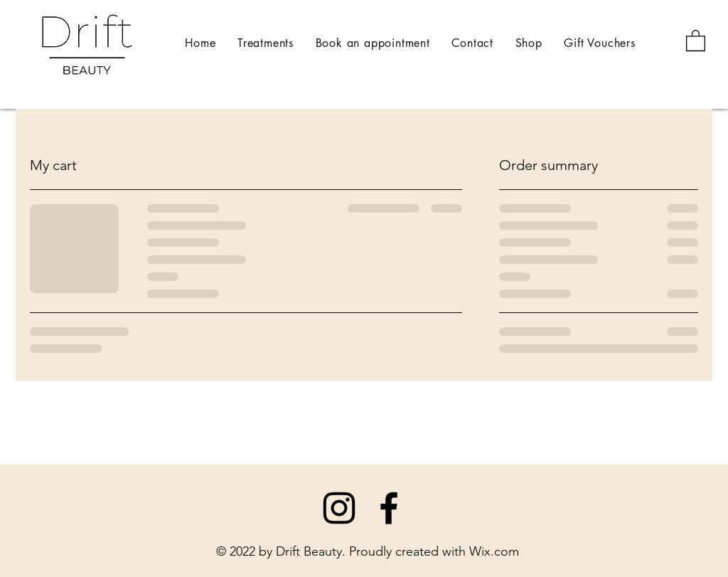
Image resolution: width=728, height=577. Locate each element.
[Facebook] (389, 508)
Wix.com (494, 551)
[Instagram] (339, 508)
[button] (696, 40)
